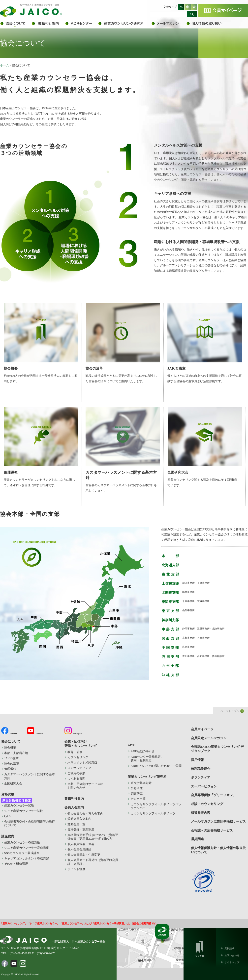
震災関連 (197, 839)
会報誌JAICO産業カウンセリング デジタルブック (217, 749)
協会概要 (41, 337)
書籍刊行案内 (48, 24)
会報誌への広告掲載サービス (212, 830)
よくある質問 (76, 779)
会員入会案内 (74, 807)
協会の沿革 (123, 337)
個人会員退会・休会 (81, 844)
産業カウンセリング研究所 (125, 24)
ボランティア (201, 777)
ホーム (4, 65)
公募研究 (137, 788)
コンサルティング (79, 768)
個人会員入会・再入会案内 (85, 814)
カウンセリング (78, 757)
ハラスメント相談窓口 (82, 763)
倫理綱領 (41, 441)
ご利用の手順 (76, 773)
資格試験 (8, 794)
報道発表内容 (201, 813)
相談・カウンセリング (207, 804)
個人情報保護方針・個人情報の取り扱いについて (207, 24)
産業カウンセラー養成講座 (22, 842)
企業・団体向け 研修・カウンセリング (81, 744)
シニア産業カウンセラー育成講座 (27, 848)
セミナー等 (138, 799)
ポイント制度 (76, 869)
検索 (192, 14)
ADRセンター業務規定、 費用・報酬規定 (147, 759)
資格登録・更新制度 (81, 829)
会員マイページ (223, 11)
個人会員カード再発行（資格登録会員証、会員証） (93, 862)
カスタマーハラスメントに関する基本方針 (123, 443)
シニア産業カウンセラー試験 (24, 811)
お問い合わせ (232, 955)
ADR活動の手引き (143, 751)
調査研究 (137, 794)
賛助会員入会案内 (79, 819)
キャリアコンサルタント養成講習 (27, 858)
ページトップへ (230, 711)
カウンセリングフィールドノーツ (153, 813)
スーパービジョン (204, 786)
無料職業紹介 (201, 769)
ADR (81, 24)
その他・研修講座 (16, 864)
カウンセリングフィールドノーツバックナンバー (156, 806)
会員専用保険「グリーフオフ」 (214, 795)
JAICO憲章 (205, 337)
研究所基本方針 (141, 783)
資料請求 (229, 948)
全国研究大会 (204, 441)
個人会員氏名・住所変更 (84, 855)
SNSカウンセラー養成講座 (22, 853)
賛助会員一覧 (76, 824)
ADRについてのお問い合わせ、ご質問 (156, 766)
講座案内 (8, 836)
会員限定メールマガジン (169, 24)
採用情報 (197, 760)
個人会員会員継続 (79, 849)
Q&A (8, 816)
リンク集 (200, 948)
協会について (15, 24)
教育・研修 (75, 752)
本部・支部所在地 (16, 753)
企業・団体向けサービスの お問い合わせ (85, 786)
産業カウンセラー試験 (19, 805)
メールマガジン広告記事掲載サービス (218, 821)
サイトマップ (232, 962)
